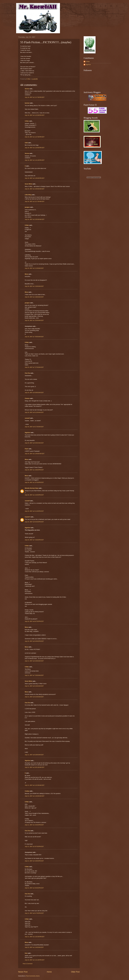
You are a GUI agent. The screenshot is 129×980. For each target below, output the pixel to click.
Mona (27, 274)
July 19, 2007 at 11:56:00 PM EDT (35, 178)
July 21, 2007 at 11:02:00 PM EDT (35, 937)
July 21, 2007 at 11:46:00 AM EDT (35, 796)
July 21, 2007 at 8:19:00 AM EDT (34, 686)
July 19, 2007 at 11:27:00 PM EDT (35, 137)
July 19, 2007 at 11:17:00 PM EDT (35, 97)
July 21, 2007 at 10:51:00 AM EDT (35, 767)
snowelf (27, 418)
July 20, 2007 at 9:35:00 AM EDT (34, 443)
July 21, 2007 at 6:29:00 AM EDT (34, 661)
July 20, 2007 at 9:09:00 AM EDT (34, 393)
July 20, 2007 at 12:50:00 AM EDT (35, 219)
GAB (26, 143)
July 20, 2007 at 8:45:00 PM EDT (34, 641)
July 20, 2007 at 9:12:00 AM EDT (34, 412)
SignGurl (28, 433)
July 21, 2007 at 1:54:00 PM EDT (34, 825)
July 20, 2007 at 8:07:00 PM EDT (34, 621)
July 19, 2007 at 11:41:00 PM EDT (35, 160)
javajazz (27, 207)
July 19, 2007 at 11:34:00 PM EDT (35, 148)
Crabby (27, 791)
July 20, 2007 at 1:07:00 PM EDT (34, 482)
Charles (27, 398)
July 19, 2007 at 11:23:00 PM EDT (35, 115)
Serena (27, 89)
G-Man (27, 121)
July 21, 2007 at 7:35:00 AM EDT (34, 675)
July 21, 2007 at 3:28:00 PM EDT (34, 861)
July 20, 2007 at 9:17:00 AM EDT (34, 427)
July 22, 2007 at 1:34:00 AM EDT (34, 947)
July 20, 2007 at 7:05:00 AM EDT (34, 337)
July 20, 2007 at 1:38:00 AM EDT (34, 297)
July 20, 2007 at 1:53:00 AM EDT (34, 320)
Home (49, 972)
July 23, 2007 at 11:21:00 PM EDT (35, 960)
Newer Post (23, 972)
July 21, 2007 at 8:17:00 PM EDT (34, 913)
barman (27, 103)
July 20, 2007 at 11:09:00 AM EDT (35, 454)
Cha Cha (27, 373)
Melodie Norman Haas (32, 488)
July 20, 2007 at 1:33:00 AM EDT (34, 286)
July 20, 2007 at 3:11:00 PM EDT (34, 511)
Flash (27, 449)
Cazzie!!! (27, 517)
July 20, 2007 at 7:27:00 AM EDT (34, 367)
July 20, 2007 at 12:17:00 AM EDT (35, 201)
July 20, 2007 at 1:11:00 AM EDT (34, 268)
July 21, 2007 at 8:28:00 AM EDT (34, 755)
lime (26, 953)
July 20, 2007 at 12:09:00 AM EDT (35, 189)
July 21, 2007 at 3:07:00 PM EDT (34, 846)
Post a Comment (28, 964)
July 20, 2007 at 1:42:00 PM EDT (34, 495)
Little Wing (28, 195)
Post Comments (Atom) (33, 976)
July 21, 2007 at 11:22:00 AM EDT (35, 785)
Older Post (75, 972)
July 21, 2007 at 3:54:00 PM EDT (34, 888)
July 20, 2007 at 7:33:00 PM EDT (34, 540)
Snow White (28, 184)
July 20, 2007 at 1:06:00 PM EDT (34, 470)
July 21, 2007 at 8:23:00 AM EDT (34, 697)
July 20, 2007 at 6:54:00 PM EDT (34, 522)
